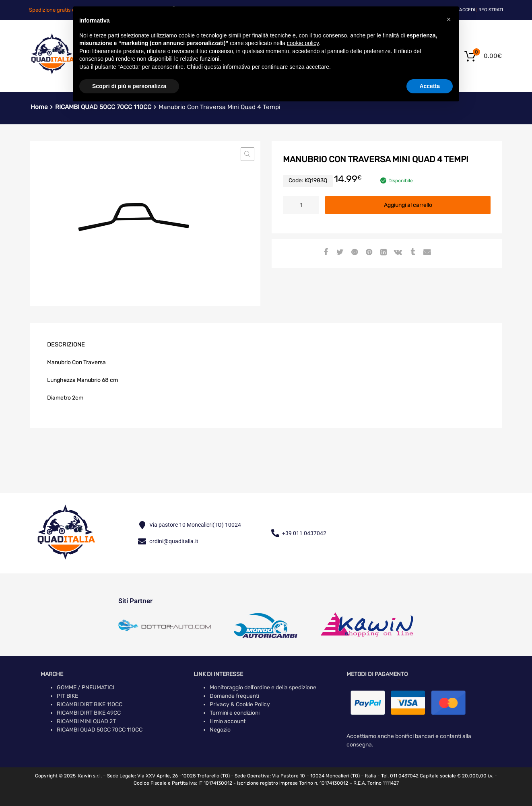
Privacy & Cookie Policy (240, 704)
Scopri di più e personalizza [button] (129, 86)
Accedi (467, 10)
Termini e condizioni (235, 713)
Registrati (491, 10)
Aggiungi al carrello (408, 205)
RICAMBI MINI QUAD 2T (86, 721)
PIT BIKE (67, 696)
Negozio (220, 730)
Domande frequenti (234, 696)
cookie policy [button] (303, 43)
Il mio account (228, 721)
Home (39, 107)
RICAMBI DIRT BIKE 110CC (90, 704)
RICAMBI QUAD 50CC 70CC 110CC (100, 730)
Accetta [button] (430, 86)
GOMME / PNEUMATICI (86, 687)
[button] (247, 154)
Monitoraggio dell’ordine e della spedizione (263, 687)
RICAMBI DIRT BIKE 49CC (89, 713)
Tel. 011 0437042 (400, 776)
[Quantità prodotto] (301, 205)
